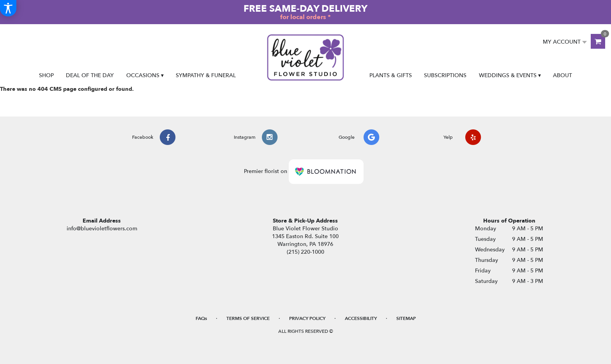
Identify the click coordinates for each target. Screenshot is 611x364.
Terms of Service (248, 318)
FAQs (201, 318)
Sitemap (406, 318)
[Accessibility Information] (8, 8)
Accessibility (361, 318)
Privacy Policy (307, 318)
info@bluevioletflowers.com (102, 229)
